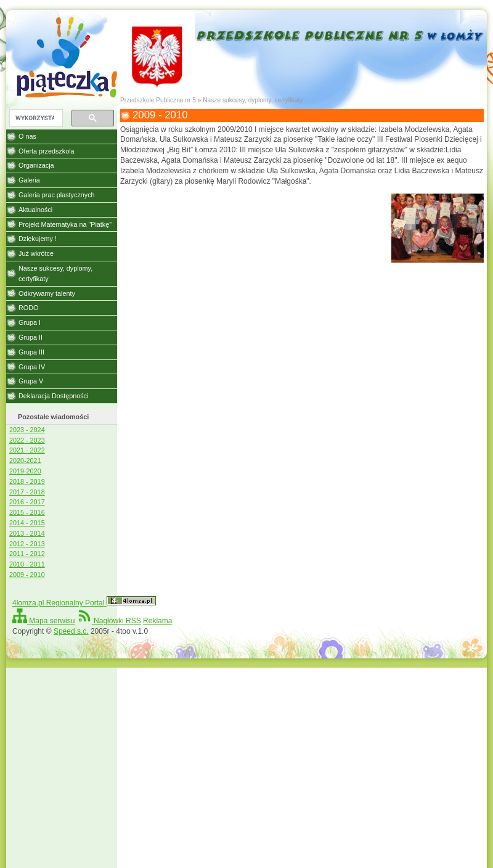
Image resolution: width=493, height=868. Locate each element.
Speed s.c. (71, 631)
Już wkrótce (36, 253)
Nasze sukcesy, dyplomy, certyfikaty (253, 100)
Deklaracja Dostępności (53, 396)
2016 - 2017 (27, 502)
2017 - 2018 (27, 492)
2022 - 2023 (27, 440)
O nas (27, 136)
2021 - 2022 (27, 450)
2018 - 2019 (27, 481)
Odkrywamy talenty (47, 293)
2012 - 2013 (27, 544)
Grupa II (31, 337)
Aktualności (35, 210)
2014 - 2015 (27, 523)
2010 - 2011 (27, 564)
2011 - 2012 (27, 554)
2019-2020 (25, 471)
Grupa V (31, 381)
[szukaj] (35, 118)
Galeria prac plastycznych (57, 195)
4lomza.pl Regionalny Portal (84, 603)
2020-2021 (25, 461)
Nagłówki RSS (109, 621)
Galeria (29, 180)
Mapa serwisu (43, 621)
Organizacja (36, 165)
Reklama (157, 621)
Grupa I (30, 322)
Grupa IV (32, 367)
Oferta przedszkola (47, 151)
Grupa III (31, 352)
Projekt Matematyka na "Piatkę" (65, 224)
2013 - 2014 (27, 533)
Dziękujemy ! (38, 239)
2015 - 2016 (27, 512)
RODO (28, 308)
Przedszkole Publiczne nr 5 (158, 100)
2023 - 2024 (27, 430)
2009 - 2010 (27, 575)
